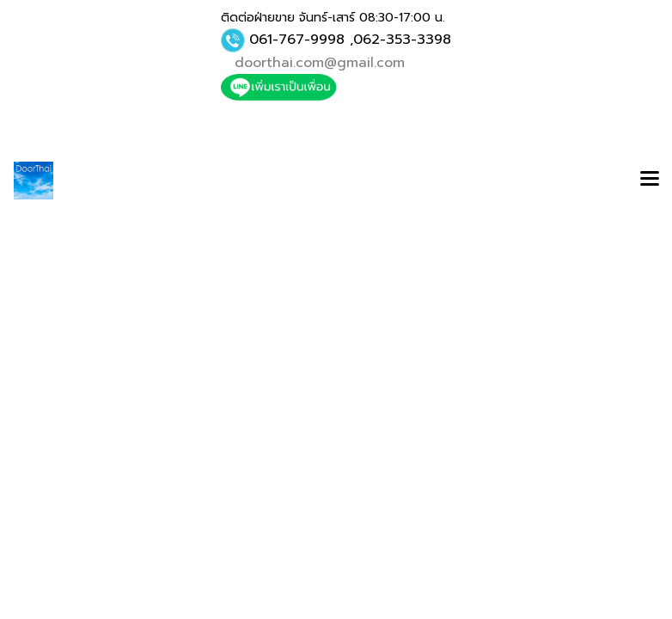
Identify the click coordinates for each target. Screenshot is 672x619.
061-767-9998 (297, 40)
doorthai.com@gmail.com (320, 63)
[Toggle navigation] (650, 181)
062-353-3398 (402, 40)
